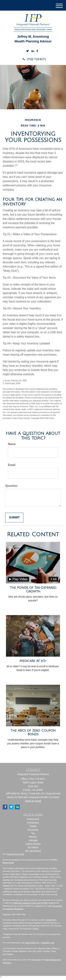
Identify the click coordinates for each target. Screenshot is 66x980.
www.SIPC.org (48, 943)
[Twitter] (28, 51)
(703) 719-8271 (33, 59)
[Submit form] (14, 518)
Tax (33, 833)
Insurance (33, 830)
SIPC (54, 920)
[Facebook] (37, 51)
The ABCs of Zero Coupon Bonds (33, 732)
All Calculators (33, 851)
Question (11, 486)
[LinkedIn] (33, 51)
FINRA (49, 920)
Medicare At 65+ (33, 661)
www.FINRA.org (32, 943)
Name (12, 444)
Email (12, 465)
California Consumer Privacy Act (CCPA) (30, 903)
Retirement (33, 819)
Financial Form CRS (15, 854)
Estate (33, 826)
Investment (33, 823)
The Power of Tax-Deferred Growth (33, 590)
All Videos (33, 847)
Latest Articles (33, 844)
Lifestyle (33, 840)
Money (33, 837)
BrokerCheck (8, 863)
